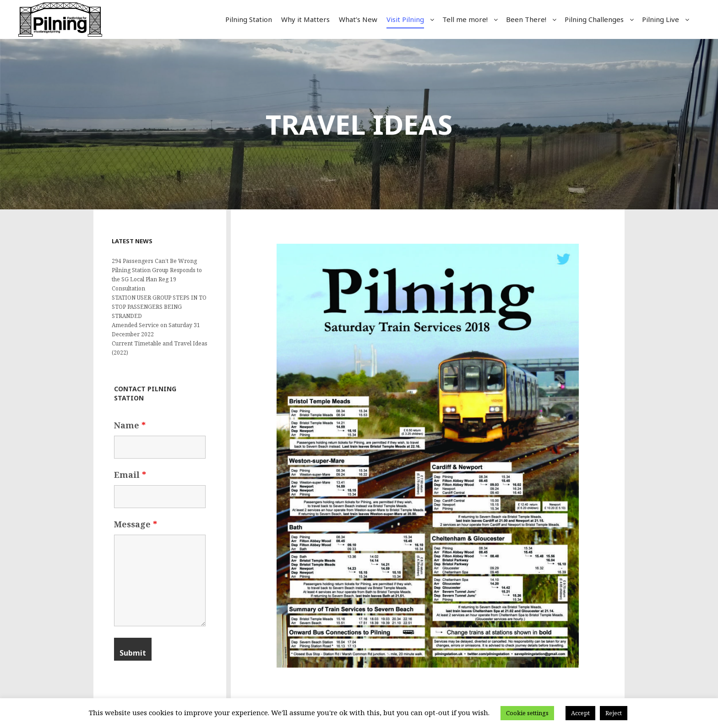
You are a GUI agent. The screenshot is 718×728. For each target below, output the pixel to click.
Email (130, 475)
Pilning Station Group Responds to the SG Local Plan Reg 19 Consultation (157, 279)
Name (130, 425)
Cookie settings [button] (527, 713)
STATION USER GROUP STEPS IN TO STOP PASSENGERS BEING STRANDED (159, 307)
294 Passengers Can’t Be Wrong (154, 261)
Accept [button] (580, 713)
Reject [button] (614, 713)
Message (136, 524)
